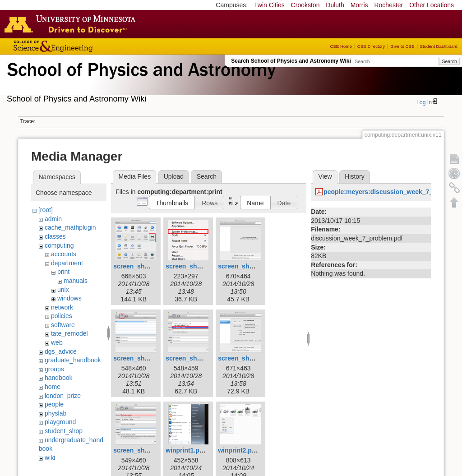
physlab (55, 413)
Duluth (335, 5)
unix (63, 290)
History (355, 176)
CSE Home (341, 46)
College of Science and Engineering (81, 46)
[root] (46, 210)
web (57, 342)
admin (53, 219)
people (54, 404)
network (62, 307)
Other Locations (432, 5)
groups (54, 369)
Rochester (388, 5)
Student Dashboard (439, 46)
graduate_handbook (73, 360)
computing (59, 245)
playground (60, 422)
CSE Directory (371, 46)
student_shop (64, 431)
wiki (50, 458)
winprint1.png (186, 450)
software (63, 325)
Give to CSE (402, 46)
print (63, 272)
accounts (64, 254)
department (67, 263)
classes (55, 236)
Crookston (305, 5)
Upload (174, 176)
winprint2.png (239, 450)
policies (62, 316)
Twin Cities (269, 5)
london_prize (63, 396)
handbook (59, 378)
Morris (359, 5)
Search (449, 61)
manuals (76, 281)
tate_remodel (69, 333)
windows (69, 298)
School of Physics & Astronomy (140, 80)
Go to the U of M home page (72, 24)
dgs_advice (61, 351)
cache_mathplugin (70, 227)
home (53, 387)
